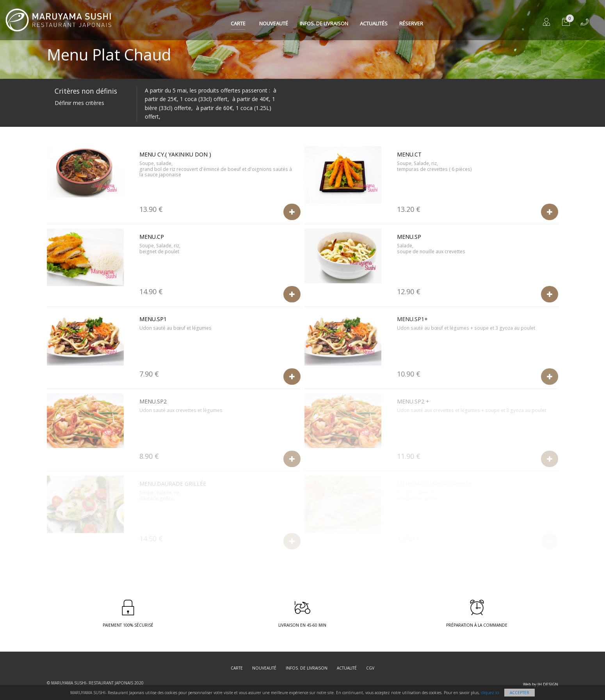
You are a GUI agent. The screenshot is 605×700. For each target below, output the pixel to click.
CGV (370, 668)
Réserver (411, 23)
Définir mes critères (79, 103)
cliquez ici (490, 693)
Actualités (374, 23)
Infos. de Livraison (324, 23)
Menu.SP (409, 237)
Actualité (347, 668)
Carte (238, 23)
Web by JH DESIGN (541, 684)
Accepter (520, 693)
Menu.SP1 (153, 319)
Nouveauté (274, 23)
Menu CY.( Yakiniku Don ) (175, 154)
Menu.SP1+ (412, 319)
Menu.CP (152, 237)
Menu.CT (409, 154)
